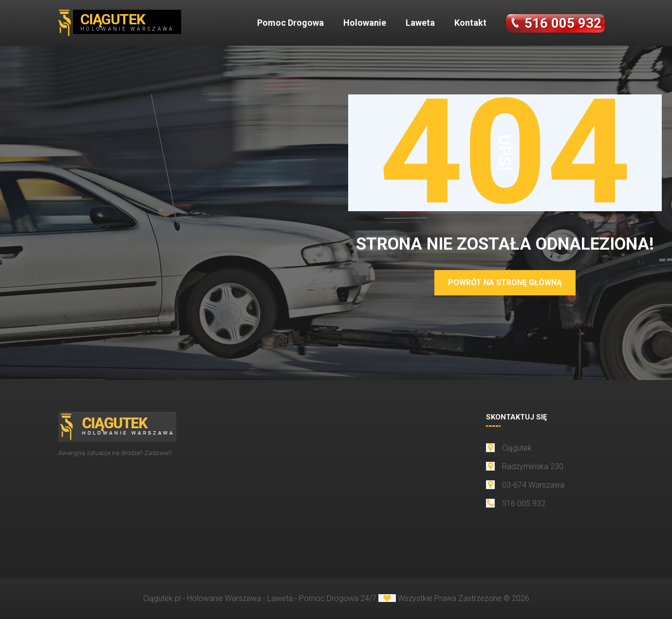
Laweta (420, 23)
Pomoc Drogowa (290, 23)
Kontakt (470, 23)
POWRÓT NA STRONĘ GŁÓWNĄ (505, 282)
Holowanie (365, 23)
